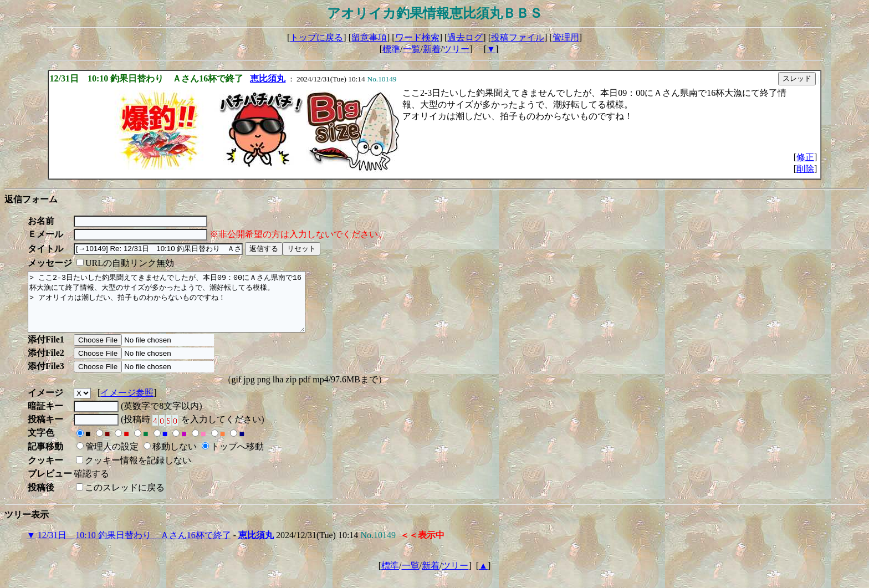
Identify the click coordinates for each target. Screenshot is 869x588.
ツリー (456, 49)
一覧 (412, 49)
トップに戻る (316, 37)
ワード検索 (417, 37)
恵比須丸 (268, 78)
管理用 (566, 37)
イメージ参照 (127, 404)
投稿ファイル (518, 37)
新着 (432, 49)
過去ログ (465, 37)
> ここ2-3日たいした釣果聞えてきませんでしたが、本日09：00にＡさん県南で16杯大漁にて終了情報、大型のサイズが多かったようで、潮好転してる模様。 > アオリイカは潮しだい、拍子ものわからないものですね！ (183, 308)
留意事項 (369, 37)
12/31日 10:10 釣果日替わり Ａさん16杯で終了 (134, 547)
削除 (805, 169)
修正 (805, 157)
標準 (391, 49)
